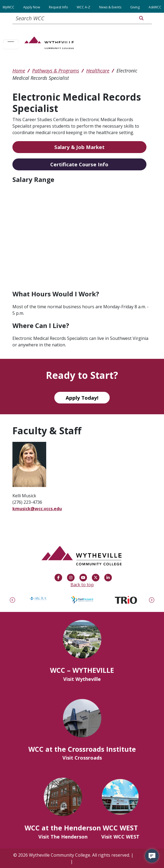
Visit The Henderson (63, 837)
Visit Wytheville (82, 679)
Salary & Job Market (79, 147)
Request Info (58, 7)
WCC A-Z (83, 7)
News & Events (110, 7)
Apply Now (32, 7)
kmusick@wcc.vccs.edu (37, 509)
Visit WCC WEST (120, 837)
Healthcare (98, 71)
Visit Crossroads (82, 758)
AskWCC (155, 7)
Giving (135, 7)
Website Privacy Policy (96, 862)
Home (19, 71)
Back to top (82, 585)
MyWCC (9, 7)
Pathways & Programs (56, 71)
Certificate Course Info (79, 164)
